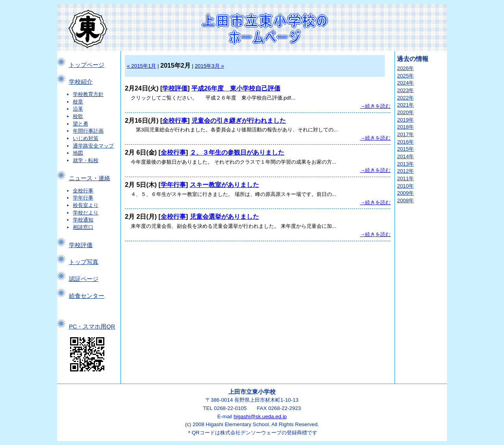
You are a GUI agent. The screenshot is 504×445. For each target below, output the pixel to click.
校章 (78, 102)
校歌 (78, 116)
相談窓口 (83, 227)
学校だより (86, 213)
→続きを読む (375, 106)
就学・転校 (86, 160)
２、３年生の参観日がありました (237, 152)
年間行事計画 (88, 131)
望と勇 (81, 124)
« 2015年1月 (141, 66)
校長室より (86, 205)
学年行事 (83, 198)
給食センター (87, 296)
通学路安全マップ (93, 146)
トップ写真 (84, 262)
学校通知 (83, 220)
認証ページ (84, 279)
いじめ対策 (86, 138)
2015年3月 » (209, 66)
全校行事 (83, 191)
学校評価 (81, 245)
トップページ (87, 65)
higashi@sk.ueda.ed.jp (260, 416)
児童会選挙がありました (224, 217)
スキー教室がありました (224, 185)
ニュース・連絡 (90, 178)
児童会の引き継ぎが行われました (239, 121)
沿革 (78, 109)
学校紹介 (81, 82)
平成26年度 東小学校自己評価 (236, 88)
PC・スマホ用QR (92, 327)
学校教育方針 (88, 94)
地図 (78, 153)
